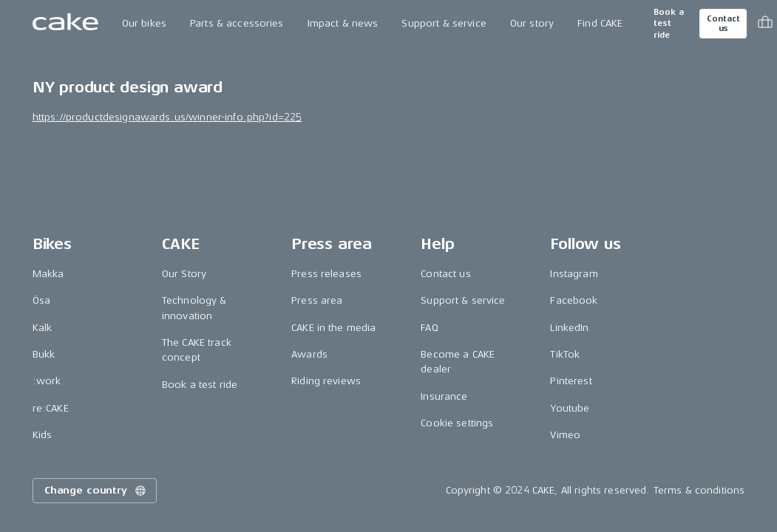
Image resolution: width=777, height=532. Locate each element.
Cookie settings (457, 423)
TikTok (565, 354)
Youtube (570, 408)
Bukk (44, 354)
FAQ (429, 328)
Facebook (574, 300)
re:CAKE (51, 408)
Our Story (184, 274)
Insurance (444, 396)
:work (47, 381)
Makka (48, 274)
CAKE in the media (333, 328)
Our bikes (144, 23)
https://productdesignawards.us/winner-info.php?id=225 (167, 117)
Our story (532, 23)
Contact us (723, 24)
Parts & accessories (237, 23)
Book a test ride (669, 24)
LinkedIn (569, 328)
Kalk (43, 328)
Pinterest (571, 381)
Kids (43, 435)
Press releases (326, 274)
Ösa (41, 300)
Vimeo (565, 435)
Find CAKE (600, 23)
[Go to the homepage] (65, 24)
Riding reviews (326, 381)
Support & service (444, 23)
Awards (309, 354)
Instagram (574, 274)
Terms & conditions (699, 490)
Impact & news (343, 23)
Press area (317, 300)
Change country (96, 491)
